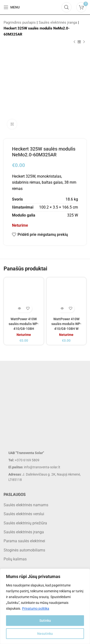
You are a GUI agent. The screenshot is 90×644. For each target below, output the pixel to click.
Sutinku (45, 621)
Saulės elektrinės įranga (58, 22)
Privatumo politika (36, 608)
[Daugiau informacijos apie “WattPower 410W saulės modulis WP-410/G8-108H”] (20, 308)
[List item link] (45, 460)
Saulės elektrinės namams (26, 505)
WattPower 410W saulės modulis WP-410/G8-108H (24, 324)
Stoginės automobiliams (24, 550)
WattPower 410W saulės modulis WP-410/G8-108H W (66, 324)
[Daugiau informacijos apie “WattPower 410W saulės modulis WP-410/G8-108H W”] (62, 308)
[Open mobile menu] (12, 7)
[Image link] (42, 409)
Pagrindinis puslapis (20, 22)
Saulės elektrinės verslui (24, 514)
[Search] (66, 7)
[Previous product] (74, 42)
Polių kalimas (15, 559)
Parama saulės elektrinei (24, 541)
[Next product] (84, 42)
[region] (45, 606)
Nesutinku (45, 634)
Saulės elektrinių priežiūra (25, 523)
